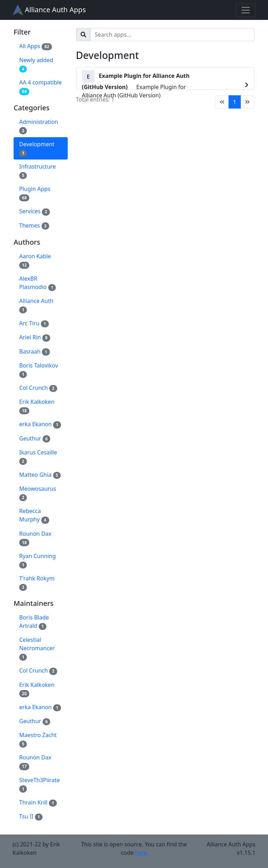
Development (37, 149)
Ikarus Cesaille (38, 457)
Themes (34, 226)
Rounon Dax (35, 538)
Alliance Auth (36, 305)
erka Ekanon (40, 424)
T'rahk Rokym (37, 583)
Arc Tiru (34, 323)
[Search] (173, 35)
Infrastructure (38, 171)
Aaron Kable (35, 261)
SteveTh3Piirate (39, 784)
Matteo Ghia (40, 475)
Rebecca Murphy (34, 515)
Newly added (36, 64)
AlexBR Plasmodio (38, 283)
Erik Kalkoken (37, 406)
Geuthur (35, 439)
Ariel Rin (35, 337)
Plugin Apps (35, 193)
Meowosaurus (38, 493)
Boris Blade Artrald (34, 622)
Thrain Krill (38, 803)
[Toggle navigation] (246, 10)
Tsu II (31, 817)
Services (35, 211)
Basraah (35, 352)
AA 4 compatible (40, 87)
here (141, 853)
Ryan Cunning (38, 560)
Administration (39, 126)
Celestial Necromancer (37, 648)
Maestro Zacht (38, 739)
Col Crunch (38, 388)
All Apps (36, 46)
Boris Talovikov (39, 370)
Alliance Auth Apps (49, 10)
